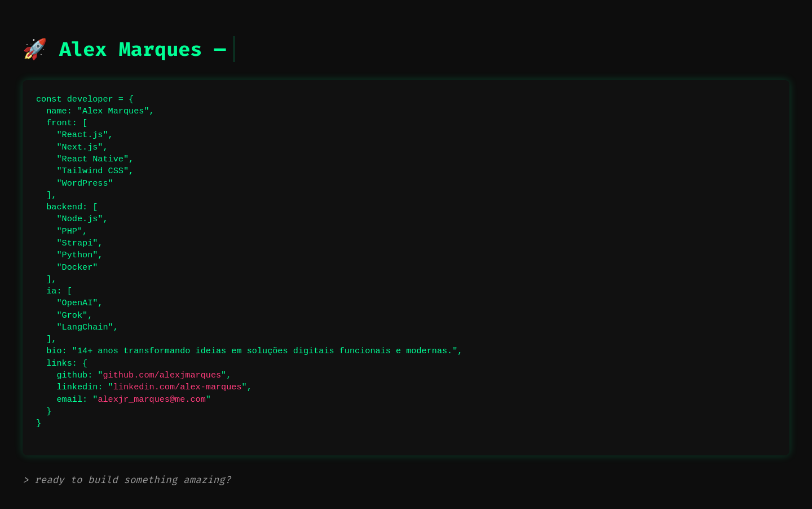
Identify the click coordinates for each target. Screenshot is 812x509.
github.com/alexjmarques (162, 375)
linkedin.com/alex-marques (178, 387)
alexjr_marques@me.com (151, 400)
